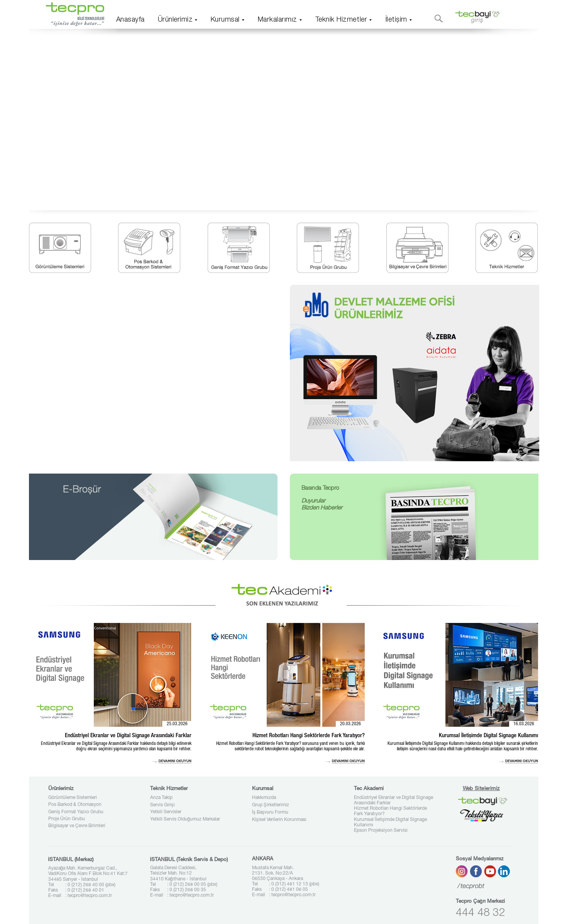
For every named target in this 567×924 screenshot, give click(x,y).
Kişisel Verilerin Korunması (279, 820)
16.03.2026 (524, 724)
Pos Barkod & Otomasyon (75, 805)
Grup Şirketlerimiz (271, 805)
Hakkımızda (264, 798)
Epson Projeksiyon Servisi (381, 831)
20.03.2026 (350, 724)
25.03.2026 (177, 724)
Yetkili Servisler (166, 812)
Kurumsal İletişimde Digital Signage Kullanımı (390, 822)
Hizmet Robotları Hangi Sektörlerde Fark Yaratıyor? (390, 811)
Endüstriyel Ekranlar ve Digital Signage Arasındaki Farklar (394, 800)
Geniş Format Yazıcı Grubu (76, 812)
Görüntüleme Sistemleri (73, 798)
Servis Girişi (162, 805)
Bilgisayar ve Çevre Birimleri (77, 826)
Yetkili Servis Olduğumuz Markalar (185, 819)
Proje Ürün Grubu (67, 819)
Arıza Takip (161, 798)
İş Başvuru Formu (270, 812)
